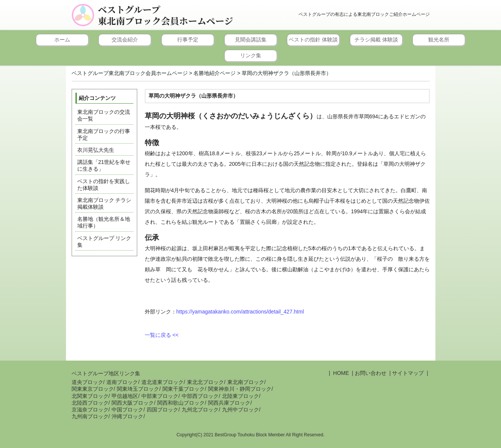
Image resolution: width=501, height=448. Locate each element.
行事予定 (188, 40)
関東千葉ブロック (184, 389)
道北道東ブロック (162, 382)
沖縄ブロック (127, 416)
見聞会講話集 (251, 40)
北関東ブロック (90, 396)
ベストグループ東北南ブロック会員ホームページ (166, 15)
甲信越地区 (125, 396)
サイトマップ (408, 373)
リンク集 (251, 55)
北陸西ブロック (90, 403)
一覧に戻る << (162, 335)
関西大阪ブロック (133, 403)
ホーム (62, 40)
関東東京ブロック (93, 389)
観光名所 (439, 40)
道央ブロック (87, 382)
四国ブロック (162, 410)
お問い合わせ (371, 373)
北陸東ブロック (241, 396)
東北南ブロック (246, 382)
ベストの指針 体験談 (313, 40)
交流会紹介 (125, 40)
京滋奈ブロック (90, 410)
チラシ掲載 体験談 (376, 40)
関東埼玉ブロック (138, 389)
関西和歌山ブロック (181, 403)
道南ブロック (122, 382)
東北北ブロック (205, 382)
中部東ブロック (160, 396)
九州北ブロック (200, 410)
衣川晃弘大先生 (96, 150)
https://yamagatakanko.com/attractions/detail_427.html (240, 312)
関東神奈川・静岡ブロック (240, 389)
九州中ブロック (241, 410)
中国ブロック (127, 410)
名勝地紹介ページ (214, 73)
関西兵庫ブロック (229, 403)
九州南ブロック (90, 416)
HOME (340, 373)
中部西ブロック (200, 396)
